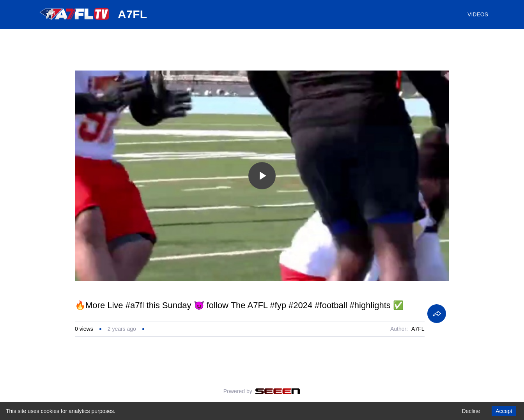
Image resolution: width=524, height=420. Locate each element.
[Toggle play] (262, 176)
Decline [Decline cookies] (471, 411)
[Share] (437, 314)
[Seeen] (278, 391)
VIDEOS (478, 14)
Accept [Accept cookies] (504, 411)
